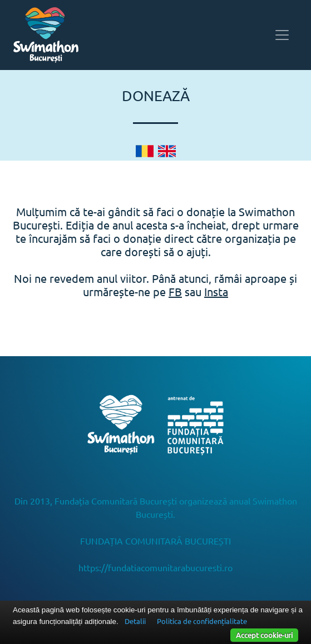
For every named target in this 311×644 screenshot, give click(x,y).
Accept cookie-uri (264, 635)
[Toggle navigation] (282, 35)
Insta (216, 291)
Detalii (135, 621)
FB (175, 291)
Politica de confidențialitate (202, 621)
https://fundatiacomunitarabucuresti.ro (155, 567)
